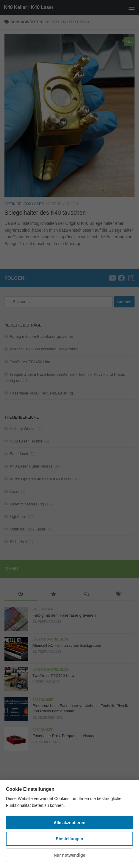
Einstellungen (70, 839)
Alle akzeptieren (69, 823)
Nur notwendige (70, 855)
